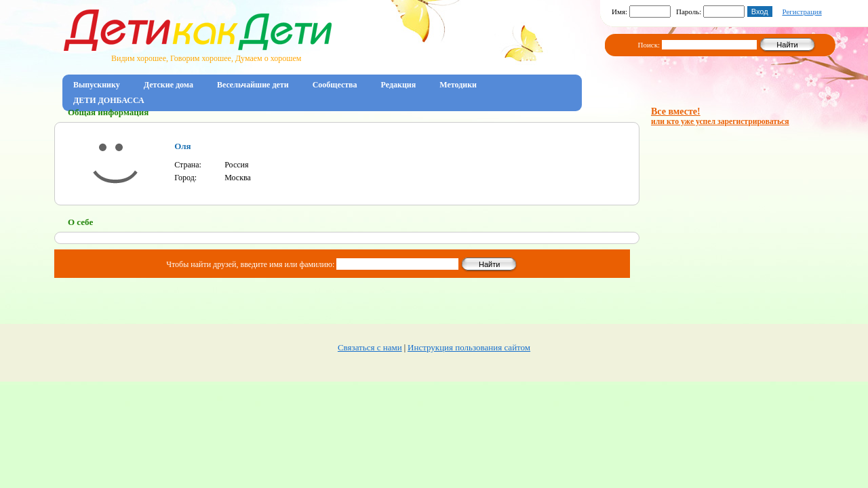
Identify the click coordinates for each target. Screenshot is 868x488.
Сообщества (335, 85)
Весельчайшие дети (253, 85)
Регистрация (802, 12)
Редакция (399, 85)
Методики (458, 85)
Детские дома (169, 85)
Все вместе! (720, 116)
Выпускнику (97, 85)
